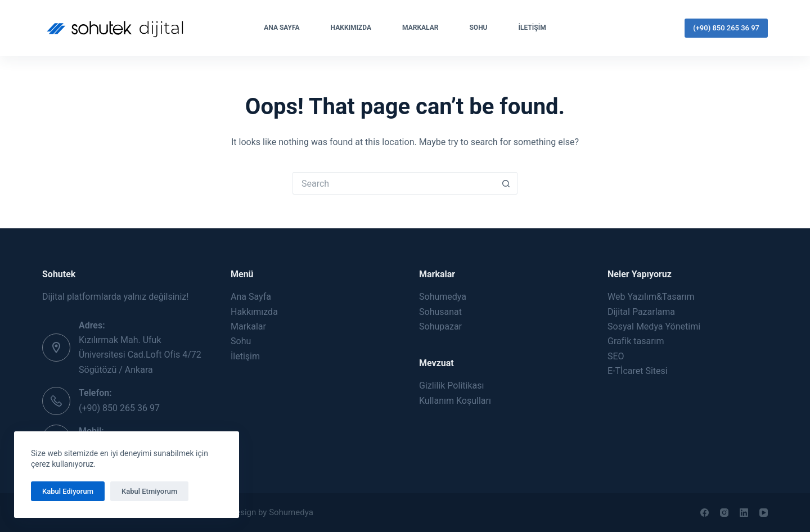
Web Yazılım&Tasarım (651, 297)
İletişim (532, 28)
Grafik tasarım (636, 341)
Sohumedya (443, 297)
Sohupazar (440, 326)
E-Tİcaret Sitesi (638, 371)
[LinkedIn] (744, 513)
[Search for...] (394, 183)
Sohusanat (440, 312)
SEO (616, 356)
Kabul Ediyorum (68, 491)
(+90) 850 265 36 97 (726, 28)
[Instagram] (724, 513)
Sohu (478, 28)
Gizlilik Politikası (451, 386)
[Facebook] (705, 513)
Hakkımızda (351, 28)
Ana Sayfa (282, 28)
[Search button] (506, 183)
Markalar (420, 28)
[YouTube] (764, 513)
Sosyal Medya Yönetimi (654, 326)
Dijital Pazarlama (641, 312)
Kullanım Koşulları (455, 401)
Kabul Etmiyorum (149, 491)
